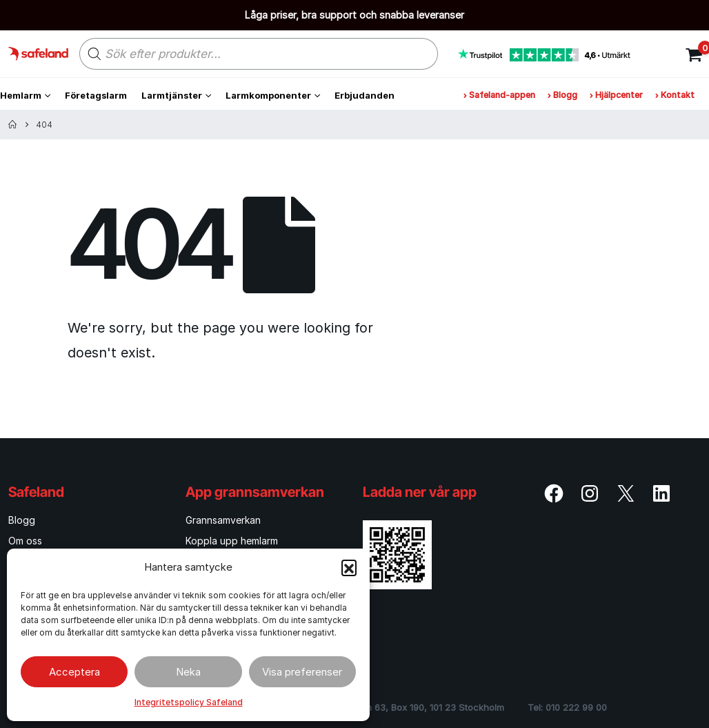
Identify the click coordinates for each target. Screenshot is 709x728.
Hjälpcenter (616, 95)
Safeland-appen (499, 95)
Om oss (25, 541)
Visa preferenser (302, 672)
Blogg (562, 95)
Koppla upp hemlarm (232, 541)
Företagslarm (96, 95)
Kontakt (675, 95)
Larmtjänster (172, 95)
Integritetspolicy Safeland (189, 702)
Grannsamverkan (223, 520)
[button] (349, 567)
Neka (188, 672)
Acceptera (74, 672)
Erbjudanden (365, 95)
